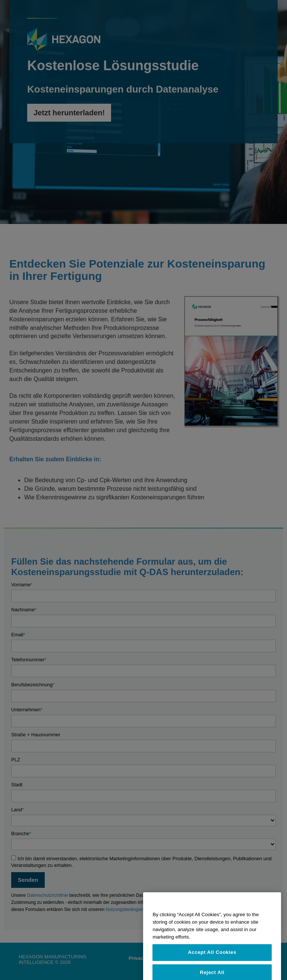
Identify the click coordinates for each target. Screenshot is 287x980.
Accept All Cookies (212, 968)
